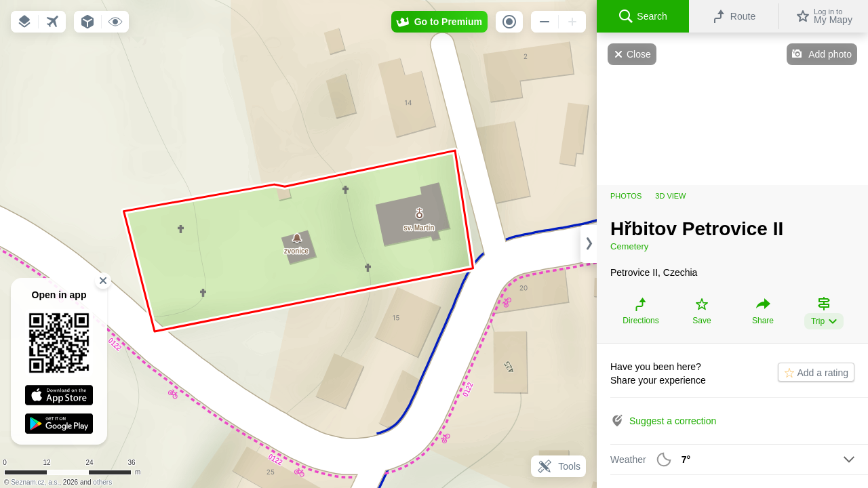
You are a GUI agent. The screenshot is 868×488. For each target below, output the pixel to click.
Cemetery (629, 246)
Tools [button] (558, 466)
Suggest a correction (673, 421)
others (102, 482)
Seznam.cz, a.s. (35, 482)
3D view (670, 196)
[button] (24, 22)
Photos (626, 196)
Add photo (830, 54)
